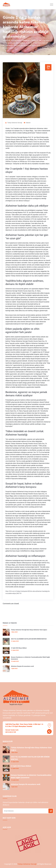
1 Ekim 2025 (14, 632)
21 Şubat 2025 (15, 641)
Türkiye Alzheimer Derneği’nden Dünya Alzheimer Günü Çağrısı (29, 630)
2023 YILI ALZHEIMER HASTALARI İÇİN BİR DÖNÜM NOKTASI (29, 639)
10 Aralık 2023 (15, 661)
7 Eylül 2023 (14, 668)
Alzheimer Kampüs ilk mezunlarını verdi (22, 666)
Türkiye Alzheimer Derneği (15, 123)
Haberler (28, 123)
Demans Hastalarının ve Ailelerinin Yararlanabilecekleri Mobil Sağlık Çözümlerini (30, 658)
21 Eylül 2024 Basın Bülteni (19, 648)
